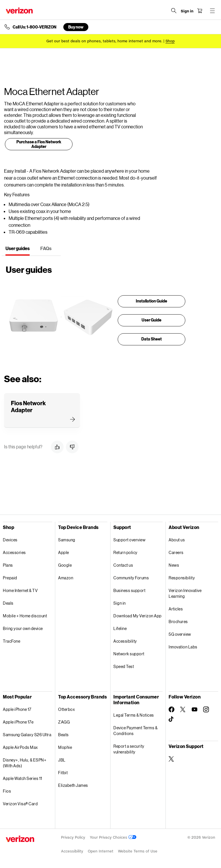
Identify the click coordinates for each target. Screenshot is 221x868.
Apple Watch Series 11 (23, 778)
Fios (7, 791)
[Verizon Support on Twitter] (172, 759)
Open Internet (101, 851)
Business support (129, 590)
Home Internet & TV (20, 590)
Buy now (76, 27)
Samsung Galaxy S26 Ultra (27, 735)
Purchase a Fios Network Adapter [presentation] (39, 144)
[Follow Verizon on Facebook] (172, 709)
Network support (129, 654)
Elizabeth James (73, 785)
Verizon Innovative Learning (185, 593)
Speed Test (124, 666)
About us (177, 540)
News (174, 565)
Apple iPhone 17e (18, 722)
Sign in (120, 603)
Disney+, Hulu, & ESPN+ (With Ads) (25, 763)
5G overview (180, 634)
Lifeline (120, 628)
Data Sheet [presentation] (152, 339)
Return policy (125, 552)
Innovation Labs (183, 647)
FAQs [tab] (46, 248)
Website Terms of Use (138, 851)
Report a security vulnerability (129, 749)
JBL (62, 760)
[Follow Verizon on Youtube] (195, 709)
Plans (8, 565)
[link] (39, 145)
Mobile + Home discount (25, 616)
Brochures (178, 622)
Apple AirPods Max (20, 747)
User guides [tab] (18, 248)
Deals (8, 603)
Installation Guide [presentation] (152, 301)
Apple (64, 552)
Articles (176, 609)
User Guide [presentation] (152, 320)
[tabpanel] (89, 304)
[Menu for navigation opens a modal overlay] (212, 11)
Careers (176, 552)
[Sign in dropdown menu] (187, 11)
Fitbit (63, 773)
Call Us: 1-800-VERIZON (35, 27)
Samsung (67, 540)
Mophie (65, 747)
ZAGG (64, 722)
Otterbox (66, 709)
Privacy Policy (73, 837)
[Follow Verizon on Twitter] (183, 709)
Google (65, 565)
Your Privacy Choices (113, 837)
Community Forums (131, 578)
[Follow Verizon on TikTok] (172, 719)
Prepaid (10, 578)
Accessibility (125, 641)
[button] (57, 447)
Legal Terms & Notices (134, 715)
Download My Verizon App (138, 616)
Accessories (14, 552)
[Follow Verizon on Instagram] (206, 709)
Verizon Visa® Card (20, 804)
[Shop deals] (170, 41)
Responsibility (182, 578)
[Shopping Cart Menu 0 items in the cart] (200, 11)
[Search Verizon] (174, 11)
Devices (10, 540)
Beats (63, 735)
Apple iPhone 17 (17, 709)
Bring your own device (23, 628)
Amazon (66, 578)
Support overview (129, 540)
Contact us (123, 565)
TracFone (12, 641)
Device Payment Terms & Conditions (135, 731)
